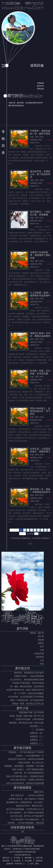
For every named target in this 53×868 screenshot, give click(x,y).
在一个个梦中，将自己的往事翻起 (29, 693)
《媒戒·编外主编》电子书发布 (31, 712)
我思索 (41, 640)
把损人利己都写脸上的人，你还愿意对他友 (25, 776)
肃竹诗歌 (22, 629)
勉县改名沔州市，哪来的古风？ (30, 806)
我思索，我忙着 (37, 633)
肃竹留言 (6, 861)
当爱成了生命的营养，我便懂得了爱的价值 (40, 255)
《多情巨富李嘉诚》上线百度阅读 (29, 719)
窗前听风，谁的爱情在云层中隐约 (29, 673)
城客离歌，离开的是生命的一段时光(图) (26, 723)
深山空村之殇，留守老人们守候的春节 (27, 816)
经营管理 (17, 827)
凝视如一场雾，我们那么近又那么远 (28, 704)
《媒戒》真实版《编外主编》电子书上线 (26, 716)
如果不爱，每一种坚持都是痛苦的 (29, 773)
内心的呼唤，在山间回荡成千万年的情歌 (26, 697)
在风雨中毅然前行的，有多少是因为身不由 (25, 690)
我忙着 (41, 636)
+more (49, 140)
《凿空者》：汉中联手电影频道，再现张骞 (25, 823)
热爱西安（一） (37, 743)
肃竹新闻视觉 (22, 788)
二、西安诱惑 (38, 730)
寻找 (42, 664)
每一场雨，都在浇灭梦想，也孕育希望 (27, 687)
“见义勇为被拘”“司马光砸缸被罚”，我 (27, 820)
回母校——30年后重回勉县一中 (30, 756)
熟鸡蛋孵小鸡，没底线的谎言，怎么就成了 (25, 802)
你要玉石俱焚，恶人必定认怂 (31, 763)
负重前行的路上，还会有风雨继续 (29, 676)
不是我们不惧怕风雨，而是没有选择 (28, 683)
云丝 (42, 660)
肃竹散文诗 (23, 668)
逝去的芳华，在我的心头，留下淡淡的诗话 (40, 174)
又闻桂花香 (39, 654)
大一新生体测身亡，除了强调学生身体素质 (25, 813)
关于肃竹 (17, 858)
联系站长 (39, 861)
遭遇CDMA (39, 792)
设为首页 (17, 861)
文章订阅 (39, 858)
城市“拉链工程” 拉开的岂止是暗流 (27, 795)
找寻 (42, 647)
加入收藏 (28, 861)
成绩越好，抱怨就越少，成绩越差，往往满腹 (24, 766)
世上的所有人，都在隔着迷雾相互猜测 (27, 680)
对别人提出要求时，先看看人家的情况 (27, 780)
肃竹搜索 (28, 858)
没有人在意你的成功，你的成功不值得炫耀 (25, 783)
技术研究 (28, 827)
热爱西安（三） (37, 737)
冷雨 (42, 650)
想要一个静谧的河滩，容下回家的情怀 (27, 700)
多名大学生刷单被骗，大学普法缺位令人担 (25, 809)
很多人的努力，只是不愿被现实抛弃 (28, 770)
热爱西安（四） (37, 733)
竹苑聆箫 (40, 83)
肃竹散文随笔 (22, 748)
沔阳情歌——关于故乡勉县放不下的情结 (26, 752)
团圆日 (41, 643)
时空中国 (18, 864)
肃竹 (37, 864)
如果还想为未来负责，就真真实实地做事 (26, 759)
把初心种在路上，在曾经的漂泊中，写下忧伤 (40, 411)
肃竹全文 (6, 858)
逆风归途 (40, 89)
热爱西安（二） (37, 740)
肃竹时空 (40, 86)
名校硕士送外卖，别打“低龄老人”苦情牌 (26, 799)
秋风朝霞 (40, 657)
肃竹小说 (22, 708)
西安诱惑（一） (37, 726)
